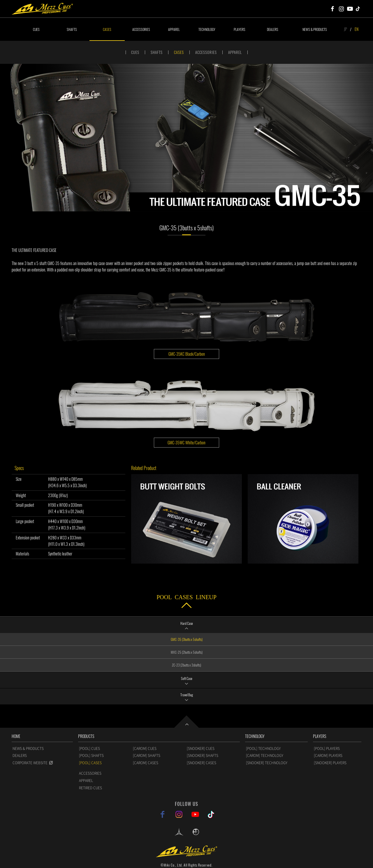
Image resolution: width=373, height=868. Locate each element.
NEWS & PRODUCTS (315, 29)
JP (345, 29)
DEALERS (273, 29)
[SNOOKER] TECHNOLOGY (267, 763)
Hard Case (187, 623)
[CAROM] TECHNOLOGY (265, 755)
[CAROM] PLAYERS (328, 755)
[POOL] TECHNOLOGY (263, 748)
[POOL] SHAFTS (91, 755)
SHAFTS (72, 29)
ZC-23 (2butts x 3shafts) (186, 665)
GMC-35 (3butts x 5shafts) (187, 639)
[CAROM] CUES (145, 748)
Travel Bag (187, 695)
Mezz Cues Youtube (350, 9)
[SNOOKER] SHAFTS (203, 755)
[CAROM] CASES (146, 763)
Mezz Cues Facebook (332, 9)
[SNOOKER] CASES (202, 763)
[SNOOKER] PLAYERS (330, 763)
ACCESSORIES (141, 29)
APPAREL (174, 29)
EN (357, 29)
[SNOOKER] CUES (201, 748)
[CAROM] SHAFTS (147, 755)
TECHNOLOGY (207, 29)
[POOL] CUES (89, 748)
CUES (36, 29)
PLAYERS (240, 29)
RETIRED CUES (90, 788)
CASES (107, 29)
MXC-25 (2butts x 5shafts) (187, 652)
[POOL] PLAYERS (327, 748)
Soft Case (187, 678)
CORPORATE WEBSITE (30, 763)
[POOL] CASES (90, 763)
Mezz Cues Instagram (341, 9)
